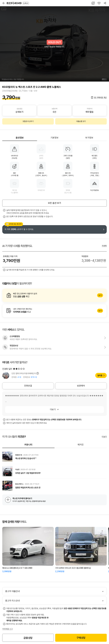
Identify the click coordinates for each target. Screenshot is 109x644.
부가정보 (89, 138)
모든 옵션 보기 (54, 203)
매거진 (81, 445)
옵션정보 (20, 138)
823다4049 (18, 3)
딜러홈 (100, 375)
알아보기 (54, 295)
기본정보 (54, 138)
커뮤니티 (28, 445)
